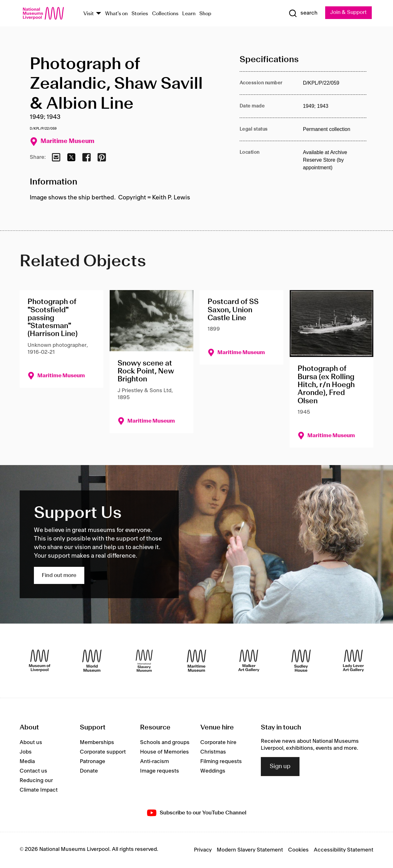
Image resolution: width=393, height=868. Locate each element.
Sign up (280, 767)
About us (31, 742)
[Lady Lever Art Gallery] (353, 661)
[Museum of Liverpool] (40, 661)
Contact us (33, 771)
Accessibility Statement (344, 850)
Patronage (93, 761)
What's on (116, 14)
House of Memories (164, 752)
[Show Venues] (99, 14)
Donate (89, 771)
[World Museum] (92, 661)
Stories (140, 14)
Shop (205, 14)
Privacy (203, 850)
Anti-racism (155, 761)
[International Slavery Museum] (144, 661)
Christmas (213, 752)
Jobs (26, 752)
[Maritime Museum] (196, 661)
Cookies (298, 850)
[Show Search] (302, 13)
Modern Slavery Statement (250, 850)
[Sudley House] (301, 661)
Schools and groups (165, 742)
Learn (189, 14)
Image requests (160, 771)
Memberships (97, 742)
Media (27, 761)
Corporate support (103, 752)
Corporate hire (218, 742)
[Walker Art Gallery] (249, 661)
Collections (165, 14)
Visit (89, 14)
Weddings (213, 771)
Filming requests (221, 761)
